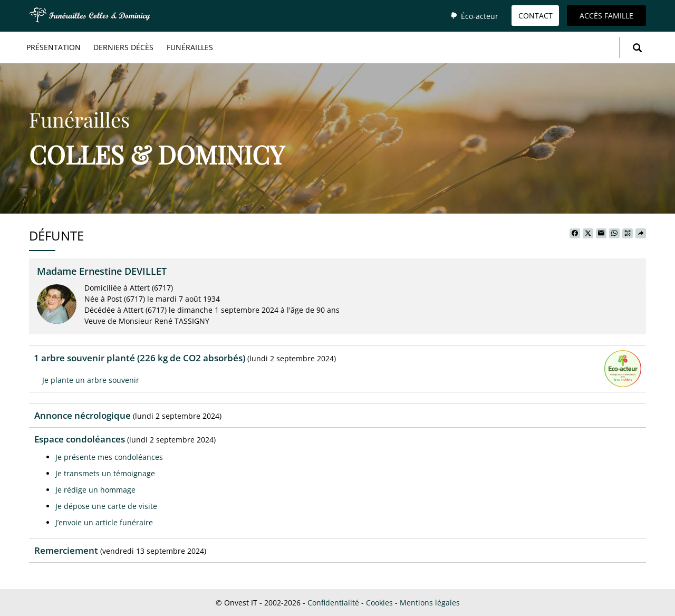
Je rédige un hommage (95, 490)
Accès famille (606, 16)
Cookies (379, 603)
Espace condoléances (80, 439)
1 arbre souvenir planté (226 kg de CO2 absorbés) (139, 358)
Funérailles (190, 47)
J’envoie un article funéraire (104, 522)
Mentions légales (430, 603)
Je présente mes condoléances (109, 457)
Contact (536, 16)
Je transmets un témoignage (105, 473)
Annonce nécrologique (83, 415)
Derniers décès (123, 47)
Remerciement (66, 550)
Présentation (54, 47)
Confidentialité (333, 603)
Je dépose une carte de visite (106, 506)
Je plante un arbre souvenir (91, 380)
